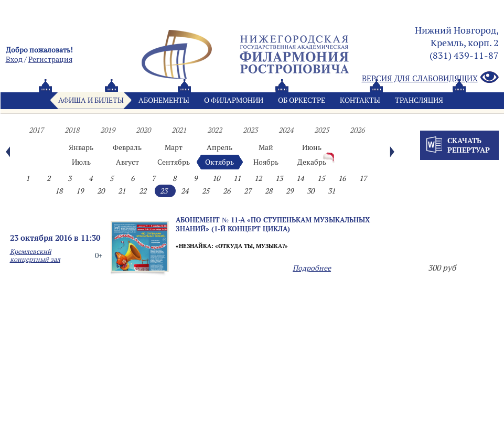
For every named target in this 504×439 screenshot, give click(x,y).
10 (216, 178)
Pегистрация (50, 59)
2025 (321, 130)
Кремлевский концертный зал (35, 255)
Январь (81, 147)
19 (80, 191)
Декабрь (312, 162)
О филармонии (234, 100)
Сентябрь (174, 162)
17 (363, 178)
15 (321, 178)
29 (289, 191)
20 (101, 191)
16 (342, 178)
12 (258, 178)
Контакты (360, 100)
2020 (143, 130)
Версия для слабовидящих (430, 78)
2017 (36, 130)
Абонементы (164, 100)
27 (248, 191)
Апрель (219, 147)
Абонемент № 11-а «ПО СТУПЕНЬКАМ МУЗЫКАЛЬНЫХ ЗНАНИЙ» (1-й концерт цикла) (273, 224)
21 (122, 191)
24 (185, 191)
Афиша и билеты (91, 100)
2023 (250, 130)
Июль (81, 162)
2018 (72, 130)
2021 (179, 130)
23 (164, 191)
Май (266, 147)
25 (206, 191)
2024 (286, 130)
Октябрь (219, 162)
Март (174, 147)
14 (300, 178)
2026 (357, 130)
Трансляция (419, 100)
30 (310, 191)
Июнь (312, 147)
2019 (108, 130)
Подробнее (312, 268)
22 (143, 191)
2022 (215, 130)
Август (127, 162)
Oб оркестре (302, 100)
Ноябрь (266, 162)
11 (237, 178)
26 (227, 191)
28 (269, 191)
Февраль (127, 147)
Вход (14, 59)
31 (331, 191)
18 (59, 191)
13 (279, 178)
